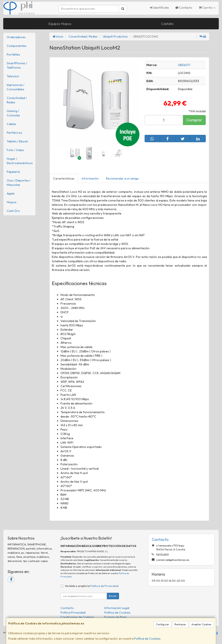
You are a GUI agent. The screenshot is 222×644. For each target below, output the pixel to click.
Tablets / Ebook (17, 141)
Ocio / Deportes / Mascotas (19, 183)
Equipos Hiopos (60, 24)
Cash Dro (13, 211)
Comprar (194, 120)
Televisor (13, 76)
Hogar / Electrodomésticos (20, 161)
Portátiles (13, 54)
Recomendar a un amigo (122, 178)
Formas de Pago (116, 617)
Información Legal (117, 608)
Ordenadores (16, 37)
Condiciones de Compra (77, 617)
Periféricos (14, 133)
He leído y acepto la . (92, 586)
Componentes (17, 46)
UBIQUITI (184, 65)
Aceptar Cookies (201, 624)
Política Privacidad (73, 613)
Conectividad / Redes (17, 100)
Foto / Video (15, 150)
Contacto (184, 8)
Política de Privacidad (104, 586)
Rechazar (180, 624)
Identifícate (159, 8)
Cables (11, 124)
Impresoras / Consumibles (16, 87)
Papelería (13, 172)
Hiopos (12, 202)
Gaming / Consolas (13, 113)
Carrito (207, 8)
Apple (11, 193)
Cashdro (167, 24)
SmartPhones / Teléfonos (17, 65)
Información (90, 178)
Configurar (162, 624)
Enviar (113, 596)
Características (64, 178)
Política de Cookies (147, 639)
